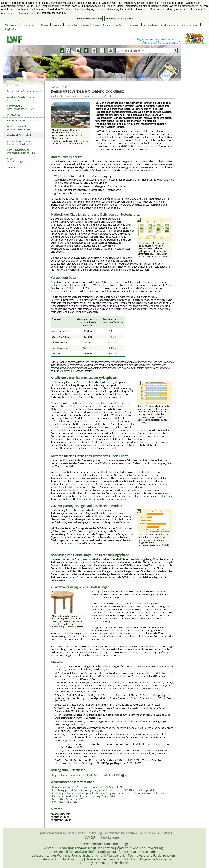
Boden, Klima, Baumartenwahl (24, 91)
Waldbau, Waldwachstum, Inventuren (22, 99)
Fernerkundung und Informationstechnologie (21, 151)
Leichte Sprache (169, 25)
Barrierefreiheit (190, 25)
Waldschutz (14, 115)
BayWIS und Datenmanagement (18, 160)
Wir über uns (12, 25)
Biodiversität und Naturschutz (24, 120)
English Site (11, 29)
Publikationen (30, 25)
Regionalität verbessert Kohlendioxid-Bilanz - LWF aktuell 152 (92, 775)
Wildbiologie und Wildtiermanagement (19, 128)
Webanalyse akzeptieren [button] (119, 19)
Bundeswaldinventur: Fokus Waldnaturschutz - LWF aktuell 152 (87, 787)
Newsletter (71, 25)
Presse (45, 25)
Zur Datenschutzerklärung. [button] (50, 13)
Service (11, 167)
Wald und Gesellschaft (19, 135)
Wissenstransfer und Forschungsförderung (19, 142)
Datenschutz (150, 25)
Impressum (133, 25)
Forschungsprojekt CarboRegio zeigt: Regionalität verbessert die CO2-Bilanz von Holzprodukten (105, 790)
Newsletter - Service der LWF (68, 799)
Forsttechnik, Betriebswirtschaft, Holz (20, 107)
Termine (57, 25)
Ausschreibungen (102, 25)
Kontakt (119, 25)
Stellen (85, 25)
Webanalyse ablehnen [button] (89, 19)
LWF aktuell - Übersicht (65, 802)
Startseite (12, 85)
